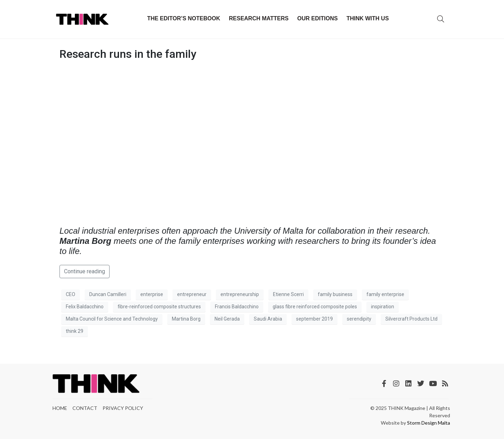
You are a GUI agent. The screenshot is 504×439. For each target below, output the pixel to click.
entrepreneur (192, 294)
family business (335, 294)
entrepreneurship (240, 294)
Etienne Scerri (288, 294)
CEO (71, 294)
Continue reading (85, 271)
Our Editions (317, 18)
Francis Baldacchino (237, 307)
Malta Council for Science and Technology (112, 319)
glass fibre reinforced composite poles (315, 307)
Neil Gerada (227, 319)
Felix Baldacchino (85, 307)
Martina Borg (186, 319)
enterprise (152, 294)
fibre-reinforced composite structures (159, 307)
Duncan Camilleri (108, 294)
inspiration (383, 307)
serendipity (359, 319)
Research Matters (259, 18)
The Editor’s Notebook (184, 18)
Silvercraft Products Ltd (411, 319)
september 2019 (314, 319)
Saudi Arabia (268, 319)
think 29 (75, 331)
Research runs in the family (128, 54)
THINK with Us (368, 18)
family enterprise (385, 294)
